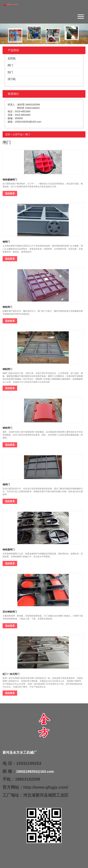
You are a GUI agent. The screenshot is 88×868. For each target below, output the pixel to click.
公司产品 (18, 134)
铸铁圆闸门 (9, 550)
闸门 (10, 65)
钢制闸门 (7, 369)
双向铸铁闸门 (10, 612)
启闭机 (12, 58)
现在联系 (10, 193)
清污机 (12, 79)
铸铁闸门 (7, 307)
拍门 (10, 72)
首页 (8, 134)
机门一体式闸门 (11, 674)
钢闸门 (6, 242)
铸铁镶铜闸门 (10, 180)
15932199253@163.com (35, 772)
